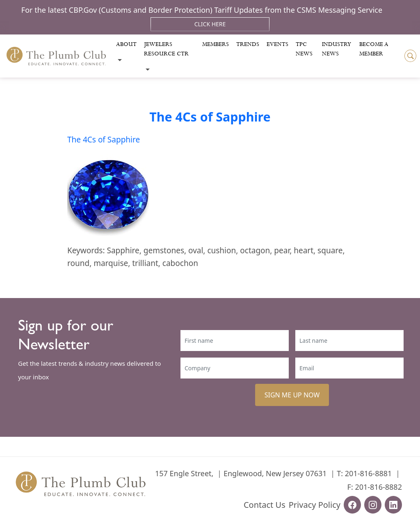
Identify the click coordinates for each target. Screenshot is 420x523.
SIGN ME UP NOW (292, 395)
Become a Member (374, 49)
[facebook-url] (352, 505)
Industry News (337, 49)
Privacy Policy (315, 505)
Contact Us (265, 505)
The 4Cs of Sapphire (210, 117)
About (126, 44)
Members (216, 44)
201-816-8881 (369, 473)
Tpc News (304, 49)
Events (277, 44)
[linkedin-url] (393, 505)
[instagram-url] (373, 505)
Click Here (210, 24)
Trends (248, 44)
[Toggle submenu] (120, 60)
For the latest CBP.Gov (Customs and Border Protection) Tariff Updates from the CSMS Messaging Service (202, 10)
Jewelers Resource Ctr (166, 49)
